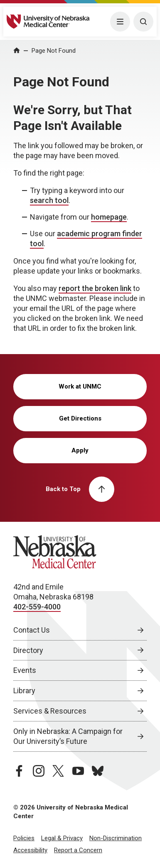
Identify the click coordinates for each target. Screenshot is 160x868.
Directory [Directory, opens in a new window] (28, 650)
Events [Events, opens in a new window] (25, 670)
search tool (49, 200)
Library (24, 691)
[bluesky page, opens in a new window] (98, 771)
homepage (109, 217)
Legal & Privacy (62, 838)
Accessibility (30, 850)
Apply (80, 450)
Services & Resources (50, 711)
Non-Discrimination (116, 838)
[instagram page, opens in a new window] (39, 771)
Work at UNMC (80, 386)
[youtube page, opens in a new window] (78, 771)
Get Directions (80, 418)
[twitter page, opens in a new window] (58, 771)
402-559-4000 (37, 607)
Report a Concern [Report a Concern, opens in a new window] (78, 850)
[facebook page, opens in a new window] (19, 771)
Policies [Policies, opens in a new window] (24, 838)
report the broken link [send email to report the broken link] (95, 288)
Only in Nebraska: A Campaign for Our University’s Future (68, 736)
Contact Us (32, 630)
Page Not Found (54, 51)
